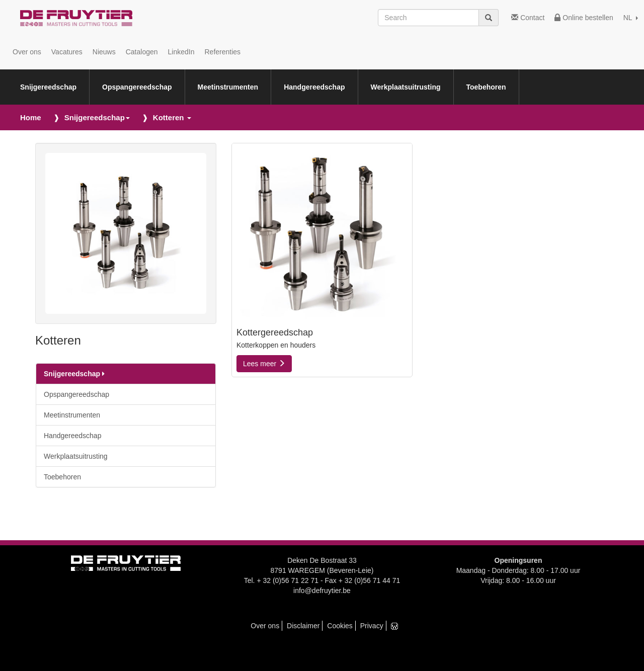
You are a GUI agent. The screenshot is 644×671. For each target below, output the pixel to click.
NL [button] (631, 18)
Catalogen (142, 52)
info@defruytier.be (322, 591)
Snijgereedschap (48, 87)
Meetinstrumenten (228, 87)
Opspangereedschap (137, 87)
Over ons (27, 52)
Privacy (372, 626)
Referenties (222, 52)
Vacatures (67, 52)
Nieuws (104, 52)
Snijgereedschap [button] (97, 117)
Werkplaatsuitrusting (406, 87)
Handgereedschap (314, 87)
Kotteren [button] (172, 117)
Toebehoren (486, 87)
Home (31, 117)
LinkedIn (181, 52)
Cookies (340, 626)
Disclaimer (303, 626)
